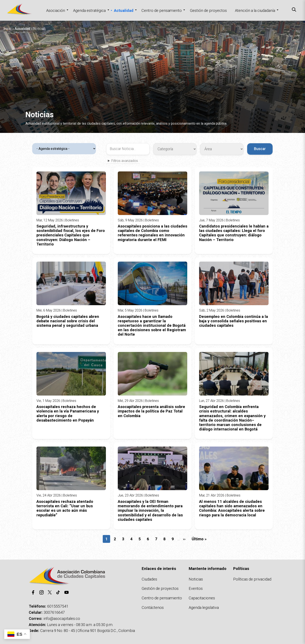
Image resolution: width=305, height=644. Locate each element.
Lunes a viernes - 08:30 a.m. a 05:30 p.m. (80, 625)
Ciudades (149, 579)
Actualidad (124, 10)
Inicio (7, 29)
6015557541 (58, 606)
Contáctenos (153, 607)
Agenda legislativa (204, 607)
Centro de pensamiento (162, 10)
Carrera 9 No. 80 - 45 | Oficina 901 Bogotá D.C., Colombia (88, 631)
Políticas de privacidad (252, 579)
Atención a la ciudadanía (255, 10)
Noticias (196, 579)
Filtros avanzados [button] (125, 161)
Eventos (196, 588)
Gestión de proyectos (208, 10)
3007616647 (54, 612)
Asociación (56, 10)
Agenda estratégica (89, 10)
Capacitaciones (202, 598)
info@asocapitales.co (62, 618)
